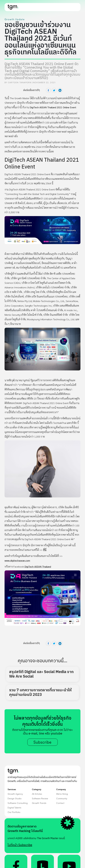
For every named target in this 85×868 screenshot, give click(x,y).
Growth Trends (39, 803)
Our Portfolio (14, 812)
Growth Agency (15, 794)
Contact (60, 803)
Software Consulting (18, 803)
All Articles (37, 794)
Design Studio (15, 798)
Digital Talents (14, 808)
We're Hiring (62, 794)
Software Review (40, 798)
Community (62, 798)
